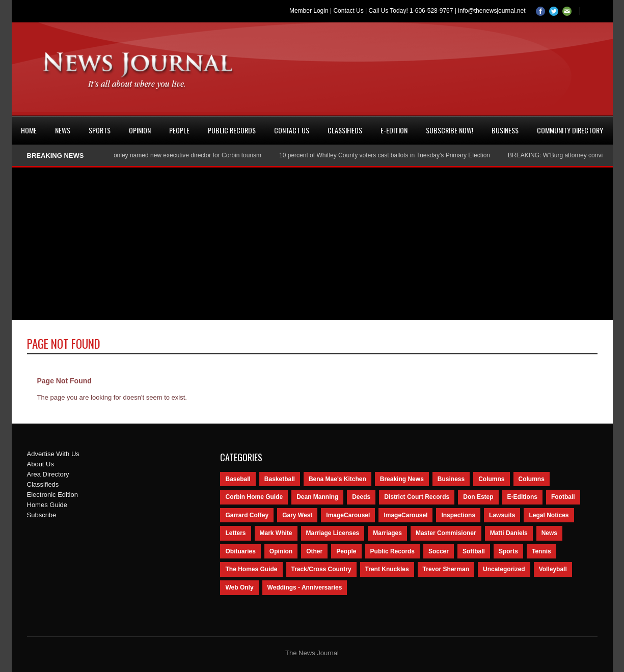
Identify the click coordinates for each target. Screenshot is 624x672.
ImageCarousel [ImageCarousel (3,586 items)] (348, 515)
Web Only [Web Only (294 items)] (239, 587)
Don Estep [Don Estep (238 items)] (478, 497)
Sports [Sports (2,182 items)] (508, 551)
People (179, 130)
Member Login (309, 11)
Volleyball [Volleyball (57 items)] (553, 569)
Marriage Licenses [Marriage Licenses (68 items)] (333, 533)
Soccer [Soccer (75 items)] (439, 551)
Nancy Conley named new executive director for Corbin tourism (178, 155)
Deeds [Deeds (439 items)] (361, 497)
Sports (100, 130)
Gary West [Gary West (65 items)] (297, 515)
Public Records (232, 130)
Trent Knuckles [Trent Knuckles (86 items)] (387, 569)
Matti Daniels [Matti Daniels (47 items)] (509, 533)
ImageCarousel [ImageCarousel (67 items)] (405, 515)
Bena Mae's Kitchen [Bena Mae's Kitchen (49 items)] (337, 479)
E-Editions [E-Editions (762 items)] (522, 497)
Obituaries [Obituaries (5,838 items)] (240, 551)
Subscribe (42, 515)
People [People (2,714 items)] (346, 551)
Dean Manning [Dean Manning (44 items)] (317, 497)
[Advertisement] (312, 244)
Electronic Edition (52, 495)
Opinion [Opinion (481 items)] (281, 551)
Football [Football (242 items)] (563, 497)
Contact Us (348, 11)
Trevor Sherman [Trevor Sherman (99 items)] (446, 569)
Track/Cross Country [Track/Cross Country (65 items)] (321, 569)
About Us (40, 464)
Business (505, 130)
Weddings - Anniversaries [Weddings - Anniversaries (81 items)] (305, 587)
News (63, 130)
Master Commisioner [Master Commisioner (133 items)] (446, 533)
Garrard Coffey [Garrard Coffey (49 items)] (247, 515)
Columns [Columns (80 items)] (532, 479)
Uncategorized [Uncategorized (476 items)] (504, 569)
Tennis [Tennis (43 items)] (541, 551)
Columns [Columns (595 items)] (491, 479)
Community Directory (570, 130)
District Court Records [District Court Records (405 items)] (417, 497)
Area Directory (48, 474)
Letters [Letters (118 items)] (235, 533)
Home (29, 130)
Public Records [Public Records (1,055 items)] (392, 551)
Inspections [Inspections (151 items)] (458, 515)
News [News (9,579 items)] (549, 533)
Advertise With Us (53, 454)
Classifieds (345, 130)
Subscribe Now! (450, 130)
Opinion (140, 130)
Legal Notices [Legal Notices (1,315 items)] (549, 515)
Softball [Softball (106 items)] (474, 551)
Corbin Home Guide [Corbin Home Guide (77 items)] (254, 497)
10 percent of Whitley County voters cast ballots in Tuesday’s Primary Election (387, 155)
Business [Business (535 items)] (451, 479)
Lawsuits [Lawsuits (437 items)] (502, 515)
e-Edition (394, 130)
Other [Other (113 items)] (314, 551)
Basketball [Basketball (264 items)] (280, 479)
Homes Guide (47, 505)
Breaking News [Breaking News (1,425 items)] (402, 479)
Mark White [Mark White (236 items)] (276, 533)
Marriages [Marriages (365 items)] (387, 533)
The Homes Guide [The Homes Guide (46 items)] (251, 569)
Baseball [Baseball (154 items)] (238, 479)
